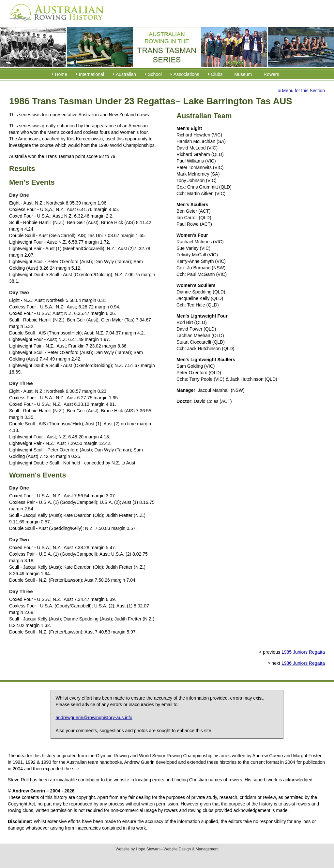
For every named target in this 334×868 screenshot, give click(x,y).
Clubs (217, 74)
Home (61, 74)
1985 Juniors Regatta (303, 652)
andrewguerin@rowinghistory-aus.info (94, 718)
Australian (126, 74)
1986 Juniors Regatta (303, 663)
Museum (243, 74)
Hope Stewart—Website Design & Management (177, 849)
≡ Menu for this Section (301, 91)
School (155, 74)
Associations (186, 74)
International (91, 74)
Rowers (271, 74)
